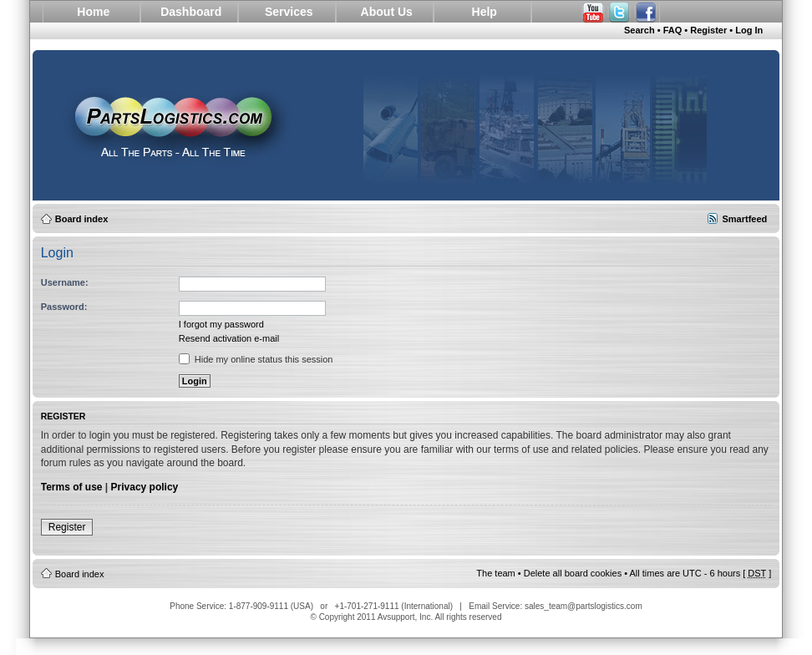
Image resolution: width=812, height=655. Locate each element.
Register (708, 30)
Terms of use (72, 487)
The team (495, 573)
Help (485, 12)
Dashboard (191, 12)
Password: (64, 307)
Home (93, 12)
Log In (749, 30)
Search (639, 30)
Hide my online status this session (256, 359)
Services (289, 12)
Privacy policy (145, 487)
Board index (82, 219)
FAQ (673, 30)
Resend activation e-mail (229, 338)
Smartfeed (744, 219)
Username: (65, 282)
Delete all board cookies (573, 573)
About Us (387, 12)
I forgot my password (221, 324)
